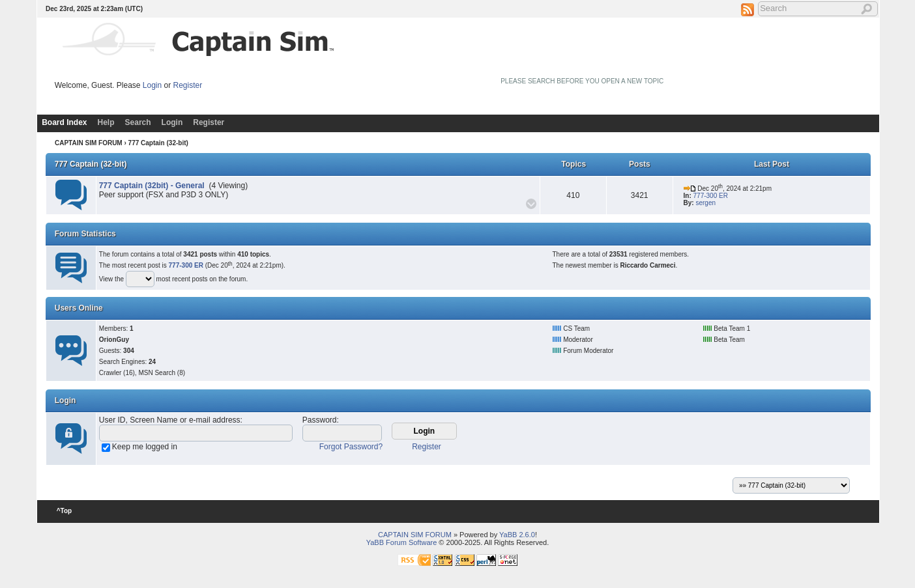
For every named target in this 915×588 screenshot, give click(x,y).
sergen (705, 203)
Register (188, 85)
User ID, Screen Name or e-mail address (170, 420)
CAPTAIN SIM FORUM (89, 143)
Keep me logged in (145, 447)
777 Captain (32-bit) (91, 164)
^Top (64, 511)
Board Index (64, 122)
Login (152, 85)
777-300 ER (711, 196)
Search (138, 122)
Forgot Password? (351, 447)
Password (320, 420)
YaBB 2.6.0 (517, 535)
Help (106, 122)
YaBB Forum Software (402, 542)
